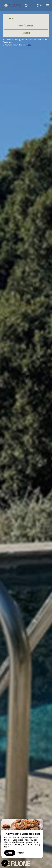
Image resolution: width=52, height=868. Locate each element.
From (12, 18)
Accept (10, 853)
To (29, 18)
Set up (21, 853)
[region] (22, 839)
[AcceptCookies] (5, 863)
